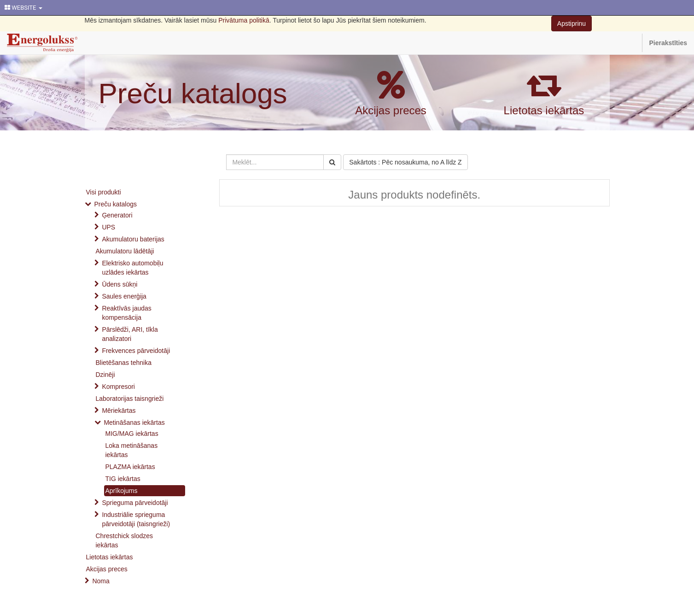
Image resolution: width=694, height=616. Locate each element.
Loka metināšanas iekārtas (132, 450)
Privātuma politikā (244, 20)
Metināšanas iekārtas (134, 422)
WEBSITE (23, 8)
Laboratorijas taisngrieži (130, 399)
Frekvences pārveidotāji (136, 351)
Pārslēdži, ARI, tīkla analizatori (130, 334)
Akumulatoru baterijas (133, 239)
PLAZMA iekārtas (130, 467)
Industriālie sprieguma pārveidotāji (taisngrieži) (136, 519)
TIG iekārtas (123, 479)
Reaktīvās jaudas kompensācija (126, 313)
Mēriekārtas (119, 411)
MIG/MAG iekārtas (132, 434)
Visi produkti (104, 192)
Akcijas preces (391, 110)
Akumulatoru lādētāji (125, 251)
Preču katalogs (193, 93)
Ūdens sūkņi (120, 284)
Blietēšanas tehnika (124, 363)
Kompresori (118, 387)
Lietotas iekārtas (544, 110)
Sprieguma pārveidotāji (135, 503)
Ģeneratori (117, 215)
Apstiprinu (572, 23)
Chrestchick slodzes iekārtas (125, 540)
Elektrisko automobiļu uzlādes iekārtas (132, 268)
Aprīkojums (122, 491)
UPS (108, 227)
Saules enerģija (124, 296)
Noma (101, 581)
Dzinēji (105, 375)
